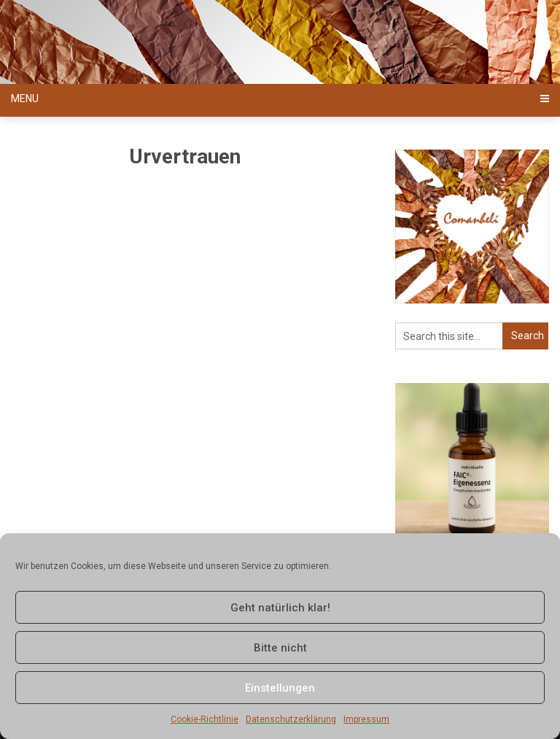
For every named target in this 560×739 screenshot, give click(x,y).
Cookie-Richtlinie (205, 719)
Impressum (366, 719)
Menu (25, 98)
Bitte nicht (280, 648)
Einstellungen (280, 688)
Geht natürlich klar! (280, 608)
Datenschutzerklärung (291, 719)
